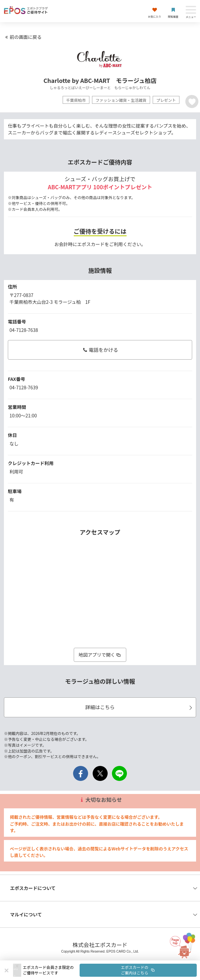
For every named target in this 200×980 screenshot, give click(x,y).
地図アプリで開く (100, 655)
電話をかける (100, 350)
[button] (110, 970)
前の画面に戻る (23, 37)
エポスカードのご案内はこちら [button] (138, 970)
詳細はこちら (139, 707)
